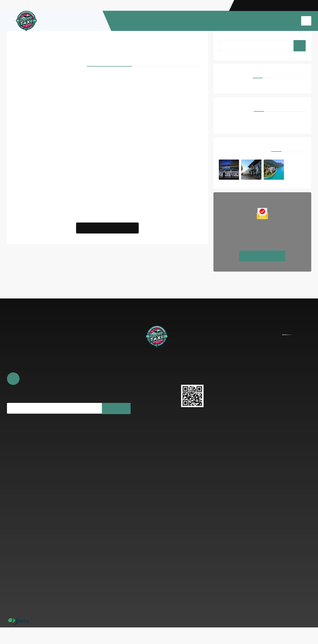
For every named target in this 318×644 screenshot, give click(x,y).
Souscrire (116, 416)
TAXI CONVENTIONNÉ (258, 21)
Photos (141, 385)
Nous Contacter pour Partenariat (107, 233)
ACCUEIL (143, 21)
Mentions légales (280, 635)
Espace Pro (303, 635)
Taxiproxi (20, 121)
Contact (142, 392)
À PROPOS (162, 21)
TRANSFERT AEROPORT (219, 21)
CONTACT (287, 21)
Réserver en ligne (148, 378)
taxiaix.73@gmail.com (204, 372)
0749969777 (195, 379)
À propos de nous (149, 372)
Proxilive (178, 116)
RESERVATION (186, 21)
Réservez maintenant (262, 263)
